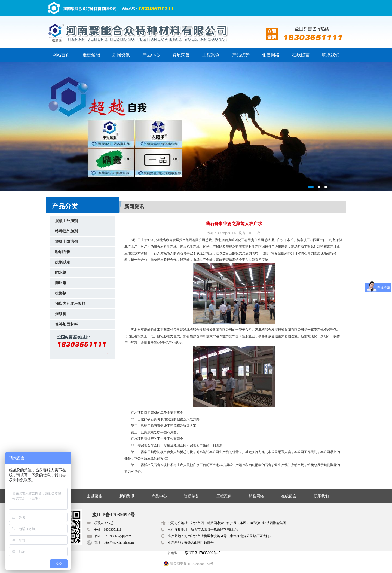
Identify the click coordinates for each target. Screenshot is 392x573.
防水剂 (61, 273)
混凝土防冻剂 (66, 242)
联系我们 (331, 55)
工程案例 (211, 55)
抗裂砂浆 (63, 262)
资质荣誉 (181, 55)
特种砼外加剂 (66, 231)
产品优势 (241, 55)
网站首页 (61, 55)
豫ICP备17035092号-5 (202, 553)
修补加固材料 (66, 324)
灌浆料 (61, 314)
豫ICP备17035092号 (113, 515)
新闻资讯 (121, 55)
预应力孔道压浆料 (70, 304)
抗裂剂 (61, 293)
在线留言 (301, 55)
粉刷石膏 (63, 252)
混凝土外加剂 (66, 221)
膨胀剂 (61, 283)
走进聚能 (91, 55)
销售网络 (271, 55)
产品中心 (151, 55)
